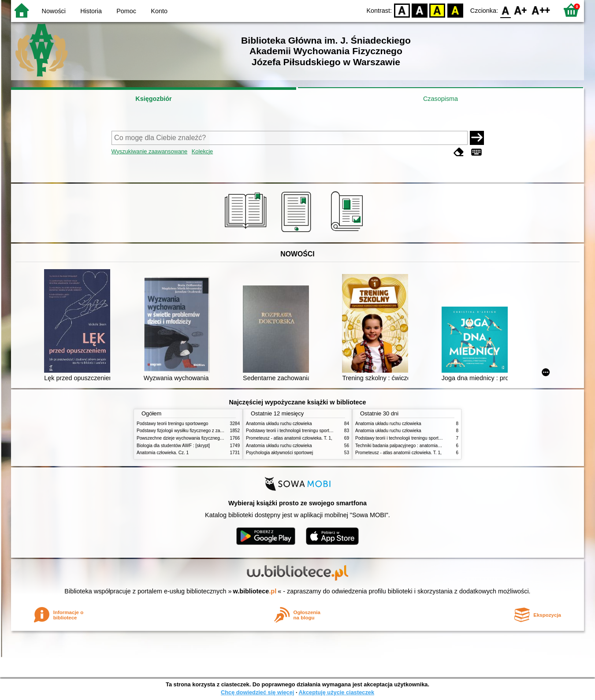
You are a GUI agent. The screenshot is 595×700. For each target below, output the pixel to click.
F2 (541, 10)
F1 (521, 10)
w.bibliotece (255, 591)
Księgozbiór (153, 99)
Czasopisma (441, 99)
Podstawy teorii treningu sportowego (172, 424)
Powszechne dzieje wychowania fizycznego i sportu (187, 438)
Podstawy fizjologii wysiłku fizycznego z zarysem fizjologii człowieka (203, 431)
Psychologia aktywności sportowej (279, 453)
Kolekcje (202, 151)
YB (437, 10)
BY (455, 10)
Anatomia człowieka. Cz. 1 (163, 453)
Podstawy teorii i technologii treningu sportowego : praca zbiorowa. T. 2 (316, 431)
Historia (91, 11)
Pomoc (126, 11)
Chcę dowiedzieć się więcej (257, 692)
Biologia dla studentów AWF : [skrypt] (173, 446)
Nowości (54, 11)
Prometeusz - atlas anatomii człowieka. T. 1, (289, 438)
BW (420, 10)
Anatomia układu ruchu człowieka (279, 424)
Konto (159, 11)
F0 (505, 10)
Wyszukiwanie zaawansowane (150, 151)
